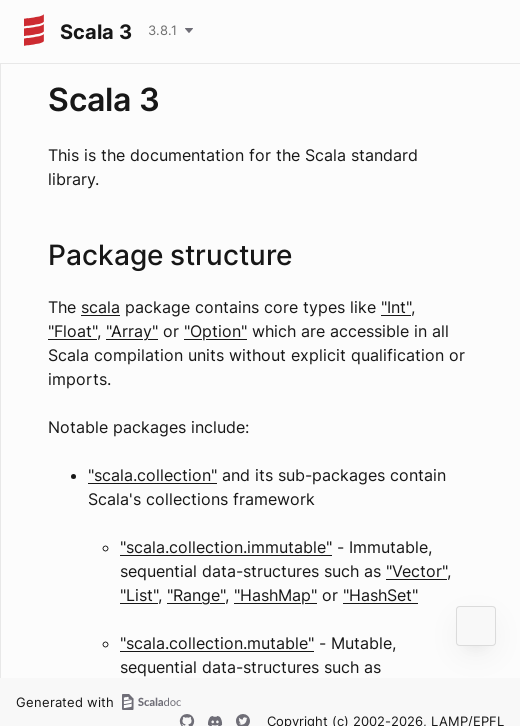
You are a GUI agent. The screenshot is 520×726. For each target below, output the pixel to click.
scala (100, 307)
